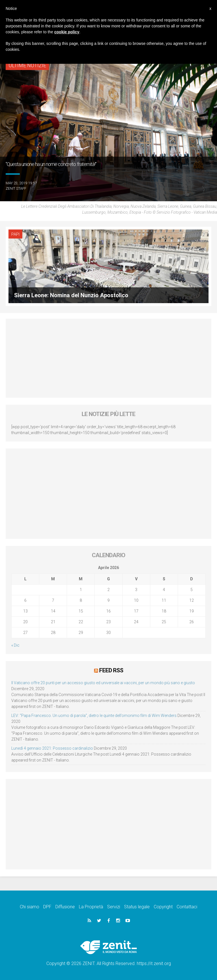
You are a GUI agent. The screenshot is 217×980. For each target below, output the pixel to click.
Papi (15, 234)
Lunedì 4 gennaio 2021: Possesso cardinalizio (52, 748)
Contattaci (187, 907)
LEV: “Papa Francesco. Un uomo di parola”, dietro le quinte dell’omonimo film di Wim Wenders (94, 716)
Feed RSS (111, 670)
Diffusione (65, 907)
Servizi (114, 907)
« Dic (15, 645)
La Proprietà (91, 907)
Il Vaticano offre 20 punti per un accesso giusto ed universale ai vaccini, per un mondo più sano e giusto (103, 683)
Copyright (163, 907)
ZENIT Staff (16, 188)
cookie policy (67, 32)
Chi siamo (30, 907)
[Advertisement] (108, 358)
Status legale (137, 907)
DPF (47, 907)
